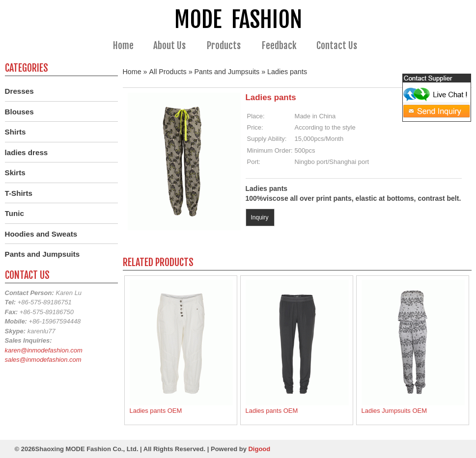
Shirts (15, 132)
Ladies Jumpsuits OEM (394, 411)
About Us (174, 46)
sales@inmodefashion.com (43, 360)
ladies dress (27, 152)
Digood (259, 449)
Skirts (15, 173)
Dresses (19, 91)
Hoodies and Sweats (41, 234)
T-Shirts (19, 193)
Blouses (19, 112)
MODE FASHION (238, 19)
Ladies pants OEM (156, 411)
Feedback (279, 46)
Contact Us (337, 46)
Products (228, 46)
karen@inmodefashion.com (44, 350)
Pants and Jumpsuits (227, 72)
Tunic (14, 213)
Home (123, 46)
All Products (168, 72)
